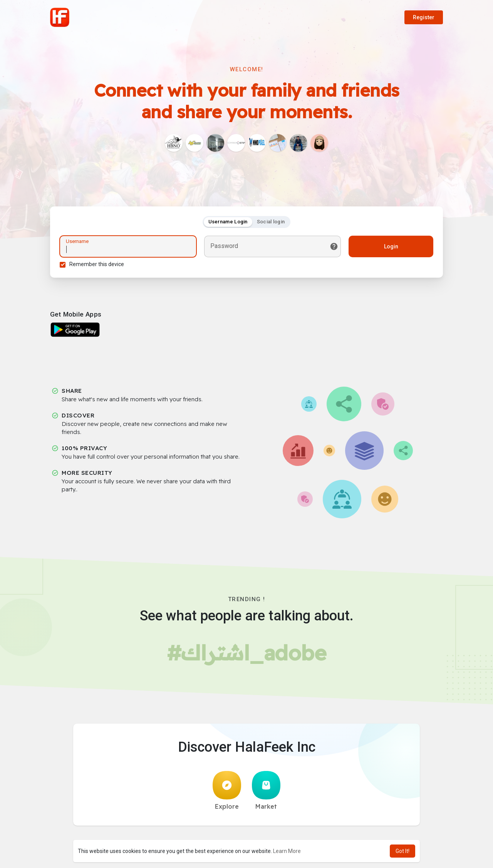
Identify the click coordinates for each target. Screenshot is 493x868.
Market (266, 791)
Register (424, 17)
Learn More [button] (287, 851)
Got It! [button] (402, 851)
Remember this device (97, 264)
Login (391, 246)
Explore (227, 791)
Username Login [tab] (228, 222)
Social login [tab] (271, 222)
